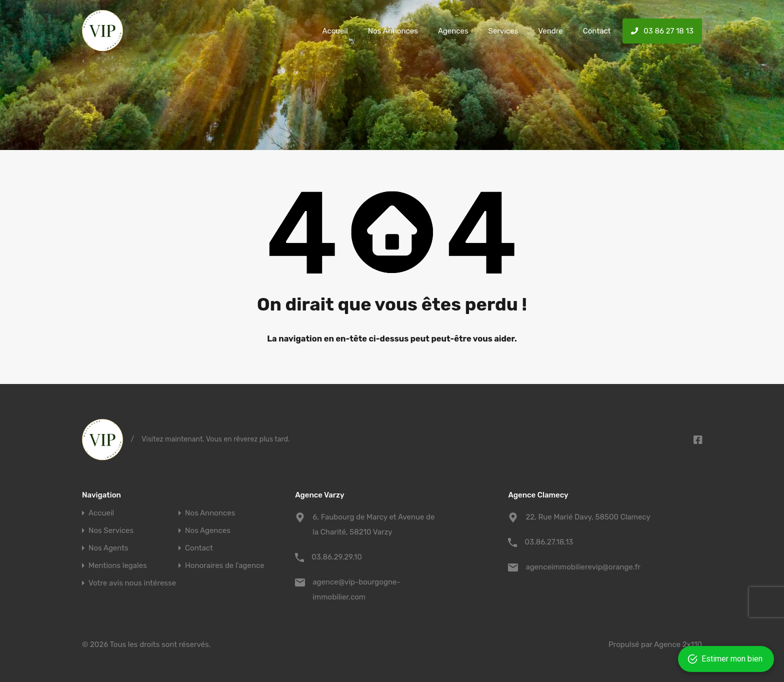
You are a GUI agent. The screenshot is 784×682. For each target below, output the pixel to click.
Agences (453, 31)
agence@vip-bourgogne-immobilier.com (356, 589)
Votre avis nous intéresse (132, 583)
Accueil (335, 31)
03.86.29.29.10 (337, 557)
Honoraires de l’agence (225, 566)
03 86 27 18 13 (662, 31)
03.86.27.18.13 (549, 542)
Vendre (550, 31)
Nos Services (111, 531)
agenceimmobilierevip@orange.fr (583, 567)
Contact (597, 31)
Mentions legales (118, 566)
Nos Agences (208, 531)
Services (503, 31)
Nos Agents (108, 548)
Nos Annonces (393, 31)
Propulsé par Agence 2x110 (655, 644)
